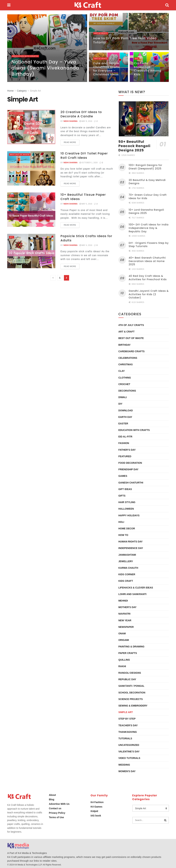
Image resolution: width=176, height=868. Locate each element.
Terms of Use (57, 817)
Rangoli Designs (130, 673)
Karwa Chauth (128, 568)
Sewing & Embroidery (133, 706)
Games (123, 476)
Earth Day (125, 417)
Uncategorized (129, 745)
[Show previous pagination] (53, 278)
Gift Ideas (125, 489)
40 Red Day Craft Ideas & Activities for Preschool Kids (148, 278)
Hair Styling (127, 502)
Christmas (126, 364)
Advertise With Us (59, 804)
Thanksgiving (128, 732)
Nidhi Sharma (71, 121)
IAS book (96, 816)
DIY (137, 59)
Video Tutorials (129, 758)
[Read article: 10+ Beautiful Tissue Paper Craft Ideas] (31, 210)
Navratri (124, 614)
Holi (121, 522)
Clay (122, 371)
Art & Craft (101, 34)
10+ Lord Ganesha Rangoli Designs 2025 (146, 212)
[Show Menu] (9, 5)
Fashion (124, 443)
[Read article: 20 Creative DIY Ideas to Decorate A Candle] (31, 127)
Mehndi (123, 601)
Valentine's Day (129, 752)
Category (22, 91)
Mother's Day (128, 607)
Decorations (18, 113)
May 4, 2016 (86, 245)
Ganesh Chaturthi (131, 483)
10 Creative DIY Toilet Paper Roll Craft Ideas (84, 155)
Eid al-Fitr (125, 437)
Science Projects (131, 699)
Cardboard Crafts (131, 351)
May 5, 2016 (86, 204)
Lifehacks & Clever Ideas (136, 588)
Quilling (124, 660)
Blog (52, 799)
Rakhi (122, 666)
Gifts (122, 496)
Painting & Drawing (131, 647)
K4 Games (96, 807)
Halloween (126, 509)
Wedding (124, 765)
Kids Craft (126, 581)
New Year (125, 620)
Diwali (123, 397)
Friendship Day (128, 469)
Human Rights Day (131, 542)
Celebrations (128, 358)
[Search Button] (167, 5)
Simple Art (35, 91)
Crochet (124, 384)
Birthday (125, 345)
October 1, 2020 (89, 163)
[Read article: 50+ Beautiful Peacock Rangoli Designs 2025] (144, 119)
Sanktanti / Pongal (131, 686)
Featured (125, 456)
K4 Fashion (97, 802)
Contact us (55, 808)
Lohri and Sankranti (133, 594)
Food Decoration (130, 463)
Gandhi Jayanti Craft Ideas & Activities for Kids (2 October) (149, 294)
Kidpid (94, 811)
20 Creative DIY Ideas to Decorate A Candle (81, 114)
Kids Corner (127, 574)
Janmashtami (127, 555)
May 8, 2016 (86, 121)
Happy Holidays (129, 515)
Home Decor (127, 528)
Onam (122, 633)
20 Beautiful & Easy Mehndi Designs (147, 182)
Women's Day (127, 771)
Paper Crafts (128, 653)
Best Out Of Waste (21, 154)
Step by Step (127, 719)
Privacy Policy (57, 813)
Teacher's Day (128, 725)
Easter (123, 424)
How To (123, 535)
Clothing (125, 378)
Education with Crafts (27, 57)
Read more (72, 141)
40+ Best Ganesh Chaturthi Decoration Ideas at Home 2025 (147, 261)
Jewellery (126, 561)
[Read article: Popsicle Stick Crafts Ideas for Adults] (31, 251)
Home (10, 91)
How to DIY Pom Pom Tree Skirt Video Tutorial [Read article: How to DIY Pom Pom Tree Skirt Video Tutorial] (125, 41)
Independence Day (131, 548)
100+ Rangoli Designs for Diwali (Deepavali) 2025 (145, 167)
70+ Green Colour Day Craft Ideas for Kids (148, 197)
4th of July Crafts (131, 325)
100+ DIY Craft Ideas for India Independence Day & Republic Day (149, 228)
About (52, 795)
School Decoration (132, 693)
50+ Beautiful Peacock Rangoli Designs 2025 (134, 146)
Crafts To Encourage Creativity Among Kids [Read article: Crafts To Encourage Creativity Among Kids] (148, 70)
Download (126, 410)
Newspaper (126, 627)
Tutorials (125, 738)
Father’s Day (127, 450)
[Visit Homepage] (88, 5)
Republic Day (127, 679)
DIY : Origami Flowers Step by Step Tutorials (149, 245)
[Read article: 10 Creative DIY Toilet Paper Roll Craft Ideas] (31, 168)
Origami (124, 640)
